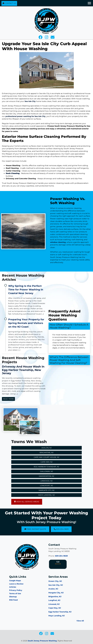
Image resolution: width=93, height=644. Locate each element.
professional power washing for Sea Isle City (25, 116)
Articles (13, 587)
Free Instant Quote (35, 529)
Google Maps (15, 581)
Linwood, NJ (46, 481)
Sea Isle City (30, 101)
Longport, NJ (46, 486)
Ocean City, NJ (55, 581)
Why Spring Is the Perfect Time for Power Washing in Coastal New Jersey (26, 290)
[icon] (41, 38)
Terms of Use (15, 594)
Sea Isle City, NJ (56, 585)
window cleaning (67, 242)
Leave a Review (16, 584)
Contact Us (9, 3)
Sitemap (13, 597)
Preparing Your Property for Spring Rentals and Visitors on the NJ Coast (26, 323)
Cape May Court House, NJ (46, 457)
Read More (8, 399)
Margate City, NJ (46, 490)
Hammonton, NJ (46, 476)
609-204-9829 (61, 529)
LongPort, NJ (54, 600)
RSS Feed (13, 600)
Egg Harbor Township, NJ (46, 467)
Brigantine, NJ (46, 452)
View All (80, 621)
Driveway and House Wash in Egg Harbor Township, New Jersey (23, 370)
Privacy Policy (16, 590)
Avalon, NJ (46, 448)
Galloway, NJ (46, 471)
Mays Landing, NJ (46, 495)
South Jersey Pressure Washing (42, 641)
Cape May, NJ (46, 462)
